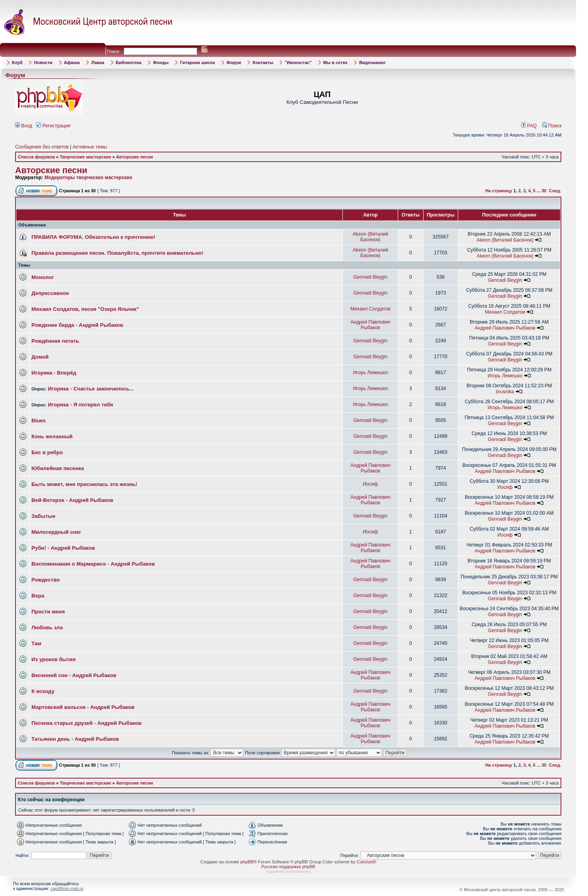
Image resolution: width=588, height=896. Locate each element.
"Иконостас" (298, 62)
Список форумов (36, 157)
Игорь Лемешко (371, 373)
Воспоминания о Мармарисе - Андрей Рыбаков (93, 564)
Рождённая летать (55, 341)
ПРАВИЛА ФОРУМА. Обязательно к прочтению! (93, 237)
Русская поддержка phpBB (288, 867)
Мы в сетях (335, 62)
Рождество (46, 580)
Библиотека (129, 62)
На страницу (499, 191)
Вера (38, 596)
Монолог (43, 277)
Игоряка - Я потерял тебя (80, 405)
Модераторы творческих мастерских (89, 178)
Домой (40, 357)
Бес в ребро (47, 452)
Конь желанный (52, 436)
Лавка (98, 62)
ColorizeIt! (367, 862)
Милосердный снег (56, 532)
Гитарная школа (197, 62)
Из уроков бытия (54, 659)
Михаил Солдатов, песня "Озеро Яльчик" (85, 309)
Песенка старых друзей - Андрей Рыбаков (86, 723)
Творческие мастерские (85, 157)
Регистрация (53, 126)
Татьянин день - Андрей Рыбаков (75, 739)
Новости (43, 62)
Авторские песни (134, 157)
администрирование (288, 871)
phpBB (247, 862)
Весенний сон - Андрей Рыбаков (74, 675)
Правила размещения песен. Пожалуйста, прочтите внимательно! (117, 253)
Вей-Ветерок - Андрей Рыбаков (72, 500)
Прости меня (48, 612)
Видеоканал (372, 62)
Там (36, 643)
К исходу (43, 691)
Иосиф (370, 484)
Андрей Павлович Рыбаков (370, 325)
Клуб (17, 62)
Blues (39, 421)
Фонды (161, 62)
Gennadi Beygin (370, 277)
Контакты (263, 62)
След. (555, 191)
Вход (24, 126)
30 (544, 191)
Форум (234, 62)
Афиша (72, 62)
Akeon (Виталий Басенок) (370, 237)
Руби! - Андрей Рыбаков (63, 548)
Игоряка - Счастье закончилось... (91, 389)
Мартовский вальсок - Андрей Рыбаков (83, 707)
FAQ (529, 126)
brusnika (505, 392)
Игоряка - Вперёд (54, 373)
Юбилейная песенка (58, 468)
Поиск (552, 126)
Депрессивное (50, 293)
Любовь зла (47, 628)
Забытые (43, 516)
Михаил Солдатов (370, 309)
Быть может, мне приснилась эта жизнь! (84, 484)
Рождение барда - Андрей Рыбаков (77, 325)
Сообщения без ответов (42, 147)
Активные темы (90, 147)
